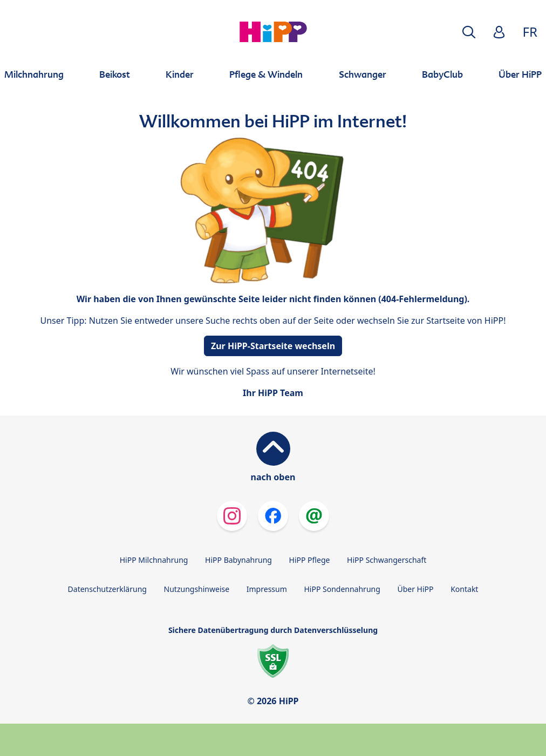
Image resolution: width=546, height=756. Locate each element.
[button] (469, 32)
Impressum (267, 589)
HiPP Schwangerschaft (387, 560)
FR (530, 32)
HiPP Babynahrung (238, 560)
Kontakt (464, 589)
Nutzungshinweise (197, 589)
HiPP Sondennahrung (342, 589)
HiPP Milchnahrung (154, 560)
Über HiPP (415, 589)
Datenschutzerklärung (107, 589)
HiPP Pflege (310, 560)
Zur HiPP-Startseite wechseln (273, 346)
